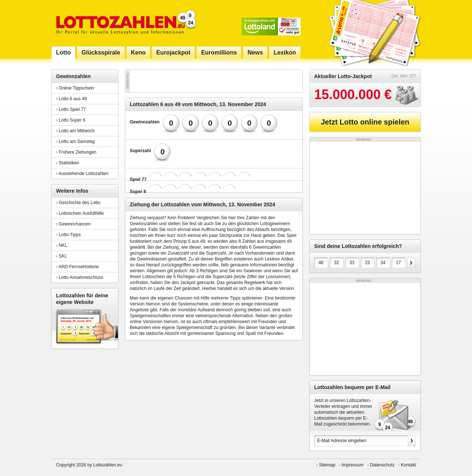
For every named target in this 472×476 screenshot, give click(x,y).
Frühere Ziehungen (76, 152)
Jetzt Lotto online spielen (365, 122)
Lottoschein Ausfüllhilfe (80, 213)
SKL (62, 256)
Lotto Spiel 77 (71, 109)
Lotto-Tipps (68, 235)
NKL (62, 245)
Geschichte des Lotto (78, 203)
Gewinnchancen (73, 224)
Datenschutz (382, 465)
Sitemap (327, 465)
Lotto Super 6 (71, 120)
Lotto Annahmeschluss (80, 277)
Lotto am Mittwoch (75, 131)
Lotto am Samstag (75, 141)
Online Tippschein (75, 88)
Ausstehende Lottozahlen (82, 174)
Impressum (353, 465)
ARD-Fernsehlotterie (77, 267)
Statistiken (68, 163)
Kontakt (408, 465)
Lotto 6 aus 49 (71, 99)
